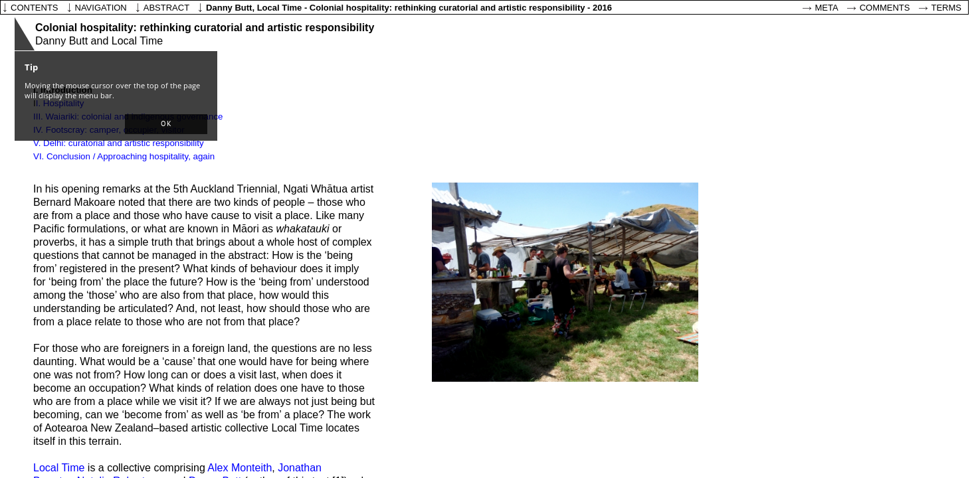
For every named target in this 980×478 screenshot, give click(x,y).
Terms (947, 8)
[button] (166, 124)
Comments (885, 8)
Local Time (59, 468)
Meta (827, 8)
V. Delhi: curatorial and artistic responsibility (119, 143)
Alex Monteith (240, 468)
